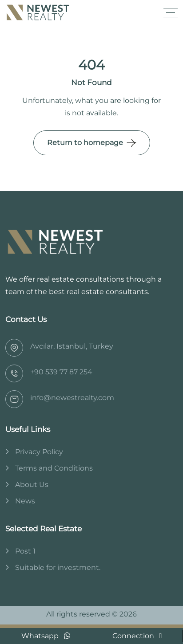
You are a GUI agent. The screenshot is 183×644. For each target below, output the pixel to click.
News (25, 501)
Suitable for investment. (58, 567)
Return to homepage (85, 143)
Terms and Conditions (54, 468)
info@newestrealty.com (72, 398)
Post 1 (25, 551)
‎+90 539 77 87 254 (61, 372)
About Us (32, 485)
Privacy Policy (39, 452)
